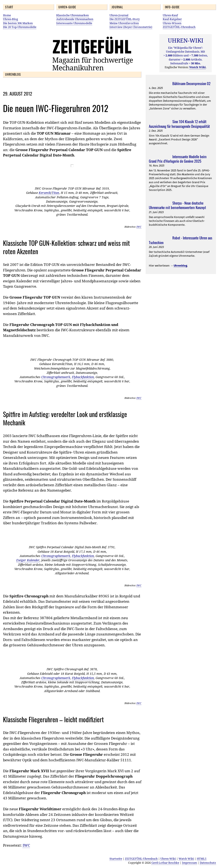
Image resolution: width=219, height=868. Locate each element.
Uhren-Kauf (170, 15)
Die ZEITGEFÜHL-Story (125, 19)
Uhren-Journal (119, 15)
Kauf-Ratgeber (172, 19)
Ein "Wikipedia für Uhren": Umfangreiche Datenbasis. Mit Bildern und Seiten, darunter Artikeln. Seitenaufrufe (186, 55)
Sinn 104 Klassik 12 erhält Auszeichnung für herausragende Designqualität (179, 124)
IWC (139, 227)
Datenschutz (208, 863)
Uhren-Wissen (172, 23)
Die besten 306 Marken (18, 23)
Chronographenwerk (56, 377)
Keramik (45, 193)
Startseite (116, 859)
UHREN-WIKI (186, 40)
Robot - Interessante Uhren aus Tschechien (181, 240)
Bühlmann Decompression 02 (191, 83)
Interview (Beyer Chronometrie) (131, 27)
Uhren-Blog (10, 19)
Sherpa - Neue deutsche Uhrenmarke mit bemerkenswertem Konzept (177, 205)
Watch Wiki (186, 859)
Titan (55, 193)
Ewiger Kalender (28, 560)
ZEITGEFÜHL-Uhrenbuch (179, 27)
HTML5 (202, 859)
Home (7, 15)
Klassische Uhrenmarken (73, 15)
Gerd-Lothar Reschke (165, 863)
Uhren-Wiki (168, 859)
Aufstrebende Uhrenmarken (75, 19)
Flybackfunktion (83, 377)
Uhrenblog (180, 266)
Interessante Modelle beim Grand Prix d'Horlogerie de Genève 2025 (178, 159)
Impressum (189, 863)
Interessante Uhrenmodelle (74, 23)
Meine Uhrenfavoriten (124, 23)
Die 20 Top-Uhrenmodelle (20, 27)
